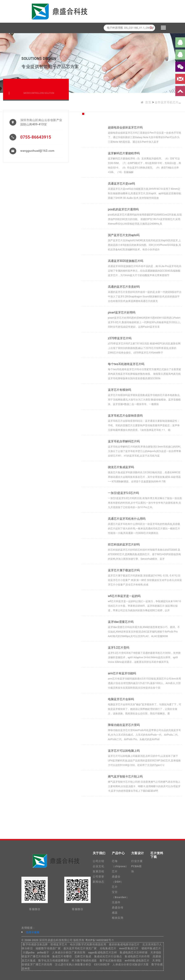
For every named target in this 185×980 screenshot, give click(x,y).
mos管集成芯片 (129, 948)
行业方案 (137, 861)
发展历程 (98, 871)
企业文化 (98, 866)
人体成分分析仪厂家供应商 (69, 952)
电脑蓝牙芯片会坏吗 (121, 699)
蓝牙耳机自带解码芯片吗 (124, 441)
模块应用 (118, 918)
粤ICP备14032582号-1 (100, 940)
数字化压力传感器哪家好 (54, 961)
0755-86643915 (36, 137)
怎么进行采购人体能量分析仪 (73, 964)
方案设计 (138, 853)
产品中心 (118, 853)
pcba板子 (43, 952)
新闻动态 (98, 882)
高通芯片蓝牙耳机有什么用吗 (127, 519)
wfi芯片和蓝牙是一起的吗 (124, 596)
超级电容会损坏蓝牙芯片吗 (125, 127)
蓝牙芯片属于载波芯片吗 (124, 570)
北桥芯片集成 (83, 956)
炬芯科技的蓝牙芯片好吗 (124, 544)
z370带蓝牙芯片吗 (120, 338)
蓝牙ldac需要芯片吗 (121, 622)
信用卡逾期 (33, 932)
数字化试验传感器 (111, 961)
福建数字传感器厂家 (48, 948)
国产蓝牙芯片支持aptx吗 (124, 235)
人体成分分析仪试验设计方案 (131, 964)
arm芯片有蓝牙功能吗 (122, 673)
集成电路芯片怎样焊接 (134, 952)
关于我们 (99, 853)
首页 (148, 102)
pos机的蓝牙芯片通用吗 (123, 209)
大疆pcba (29, 952)
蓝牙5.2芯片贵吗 (119, 648)
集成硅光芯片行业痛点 (108, 956)
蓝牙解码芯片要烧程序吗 (124, 153)
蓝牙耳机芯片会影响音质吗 (125, 416)
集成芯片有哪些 (62, 956)
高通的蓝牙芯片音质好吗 (124, 287)
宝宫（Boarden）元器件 (121, 897)
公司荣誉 (98, 877)
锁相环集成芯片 (151, 948)
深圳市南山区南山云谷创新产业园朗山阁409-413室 (41, 122)
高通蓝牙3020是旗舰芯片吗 (126, 261)
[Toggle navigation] (163, 28)
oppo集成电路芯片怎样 (102, 952)
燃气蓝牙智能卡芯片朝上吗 (125, 776)
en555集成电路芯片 (137, 961)
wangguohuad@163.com (37, 151)
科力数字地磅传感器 (84, 961)
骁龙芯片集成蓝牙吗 (121, 467)
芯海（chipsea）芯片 (120, 866)
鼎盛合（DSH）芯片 (118, 882)
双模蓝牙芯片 (59, 944)
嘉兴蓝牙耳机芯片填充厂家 (80, 948)
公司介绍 (98, 861)
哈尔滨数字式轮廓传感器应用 (88, 944)
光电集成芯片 (108, 948)
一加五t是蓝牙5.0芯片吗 (123, 493)
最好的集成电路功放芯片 (124, 944)
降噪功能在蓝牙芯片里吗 (124, 725)
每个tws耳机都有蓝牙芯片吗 (126, 364)
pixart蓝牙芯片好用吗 (122, 312)
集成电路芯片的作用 (137, 956)
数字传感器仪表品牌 (35, 944)
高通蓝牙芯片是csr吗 (121, 184)
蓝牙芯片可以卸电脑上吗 (124, 751)
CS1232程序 (102, 964)
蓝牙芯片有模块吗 (119, 390)
